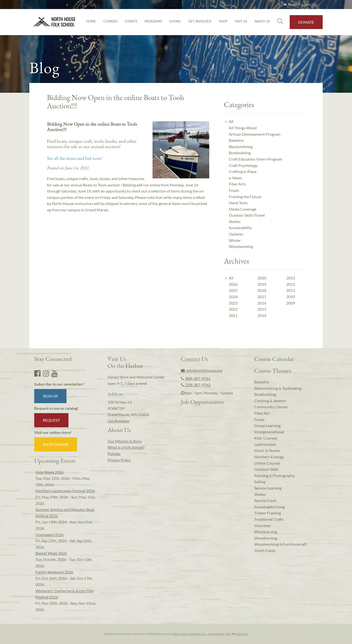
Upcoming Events (55, 460)
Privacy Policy (119, 460)
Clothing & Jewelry (270, 401)
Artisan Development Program (255, 134)
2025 (233, 290)
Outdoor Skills (266, 469)
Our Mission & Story (125, 441)
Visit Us (241, 21)
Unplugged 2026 (49, 535)
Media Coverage (243, 209)
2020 (262, 278)
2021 (233, 315)
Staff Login (240, 634)
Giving (175, 21)
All (231, 121)
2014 (262, 315)
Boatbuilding (240, 153)
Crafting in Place (243, 171)
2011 (291, 290)
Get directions (118, 421)
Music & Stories (267, 450)
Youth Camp (265, 550)
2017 (262, 297)
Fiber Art (262, 413)
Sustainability (240, 228)
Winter (235, 240)
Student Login (297, 4)
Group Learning (267, 425)
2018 (262, 290)
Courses (110, 21)
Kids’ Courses (266, 438)
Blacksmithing (241, 147)
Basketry (236, 140)
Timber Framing (268, 513)
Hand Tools (238, 203)
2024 (233, 297)
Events (131, 21)
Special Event (265, 500)
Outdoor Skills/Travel (247, 215)
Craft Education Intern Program (255, 159)
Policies (114, 454)
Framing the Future (245, 197)
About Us (262, 21)
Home (91, 21)
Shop (223, 21)
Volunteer (263, 526)
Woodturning (266, 538)
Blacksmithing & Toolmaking (278, 388)
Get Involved (200, 21)
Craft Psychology (243, 165)
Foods (234, 190)
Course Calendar (274, 359)
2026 (233, 284)
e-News (235, 178)
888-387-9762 (196, 378)
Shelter (235, 221)
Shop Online (56, 444)
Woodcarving (266, 532)
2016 (262, 303)
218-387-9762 (196, 385)
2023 (233, 303)
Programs (153, 21)
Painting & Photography (275, 475)
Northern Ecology (269, 457)
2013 (291, 278)
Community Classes (271, 407)
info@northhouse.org (202, 370)
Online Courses (267, 463)
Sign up (50, 396)
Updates (236, 234)
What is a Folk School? (126, 447)
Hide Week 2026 (49, 472)
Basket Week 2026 (51, 553)
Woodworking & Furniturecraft (280, 544)
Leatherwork (265, 444)
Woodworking (241, 246)
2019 (262, 284)
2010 (291, 297)
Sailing (260, 482)
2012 (291, 284)
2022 (233, 309)
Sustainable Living (269, 507)
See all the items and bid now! (75, 158)
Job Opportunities (202, 402)
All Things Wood (243, 128)
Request (51, 420)
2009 (291, 303)
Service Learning (268, 488)
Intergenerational (269, 432)
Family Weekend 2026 (54, 572)
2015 (262, 309)
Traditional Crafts (269, 519)
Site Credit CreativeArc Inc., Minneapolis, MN (202, 634)
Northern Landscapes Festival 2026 (65, 491)
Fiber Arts (237, 184)
